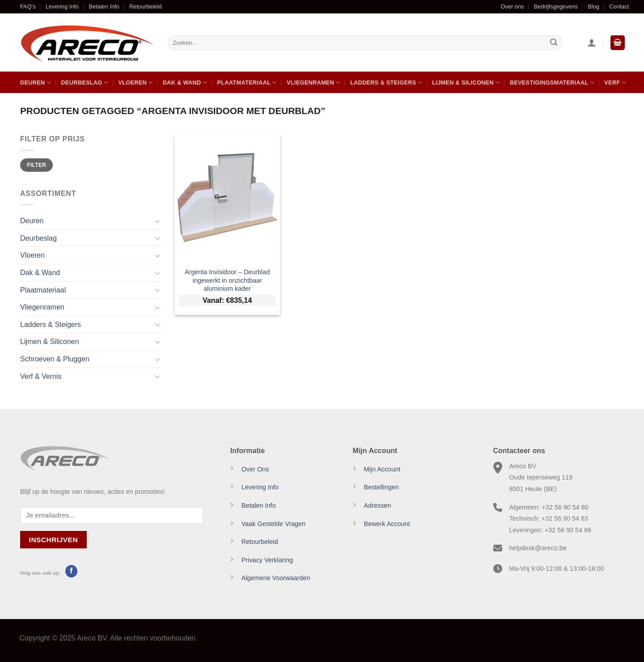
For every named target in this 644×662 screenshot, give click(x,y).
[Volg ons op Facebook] (71, 571)
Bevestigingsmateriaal (552, 83)
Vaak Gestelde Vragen (273, 524)
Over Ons (255, 469)
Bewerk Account (387, 524)
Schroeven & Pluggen (55, 359)
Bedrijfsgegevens (556, 6)
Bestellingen (381, 487)
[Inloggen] (592, 42)
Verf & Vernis (41, 376)
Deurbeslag (85, 83)
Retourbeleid (146, 6)
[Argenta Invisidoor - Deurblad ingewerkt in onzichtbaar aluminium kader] (227, 197)
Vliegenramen (314, 83)
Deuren (36, 83)
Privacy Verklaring (267, 560)
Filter (36, 165)
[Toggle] (157, 221)
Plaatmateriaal (247, 83)
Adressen (378, 505)
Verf (615, 83)
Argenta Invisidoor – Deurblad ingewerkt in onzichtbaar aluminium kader (227, 280)
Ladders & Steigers (386, 83)
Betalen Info (104, 6)
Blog (593, 6)
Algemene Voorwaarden (276, 578)
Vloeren (135, 83)
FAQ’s (28, 6)
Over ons (512, 6)
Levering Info (62, 6)
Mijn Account (382, 469)
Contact (619, 6)
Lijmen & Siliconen (466, 83)
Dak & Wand (185, 83)
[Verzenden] (554, 43)
